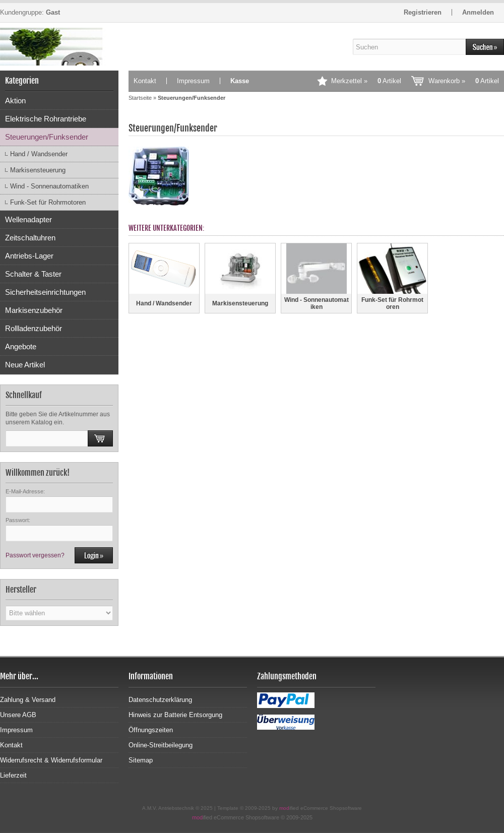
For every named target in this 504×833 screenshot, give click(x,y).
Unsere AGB (18, 715)
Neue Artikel (25, 365)
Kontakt (145, 81)
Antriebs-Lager (29, 256)
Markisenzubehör (34, 310)
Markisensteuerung (38, 170)
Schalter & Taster (33, 274)
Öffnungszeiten (151, 730)
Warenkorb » (464, 81)
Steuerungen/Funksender (47, 137)
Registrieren (423, 12)
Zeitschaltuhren (30, 238)
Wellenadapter (28, 219)
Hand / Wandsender (39, 154)
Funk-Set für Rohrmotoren (48, 202)
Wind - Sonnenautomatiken (49, 186)
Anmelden (478, 12)
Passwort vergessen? (35, 555)
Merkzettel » (366, 81)
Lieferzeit (13, 775)
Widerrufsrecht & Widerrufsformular (51, 760)
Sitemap (141, 760)
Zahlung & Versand (28, 700)
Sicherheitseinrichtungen (45, 292)
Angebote (21, 346)
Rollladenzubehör (34, 328)
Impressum (193, 81)
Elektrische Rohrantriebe (46, 119)
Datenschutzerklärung (160, 700)
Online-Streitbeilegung (161, 745)
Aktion (15, 101)
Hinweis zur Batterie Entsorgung (175, 715)
